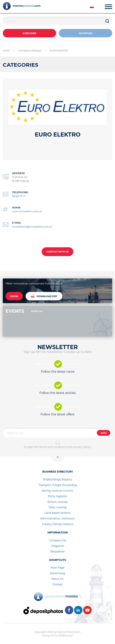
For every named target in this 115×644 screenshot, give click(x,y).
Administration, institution (58, 518)
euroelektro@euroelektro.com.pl (32, 227)
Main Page (57, 568)
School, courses (58, 502)
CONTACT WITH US (57, 252)
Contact (58, 584)
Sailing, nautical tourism (57, 491)
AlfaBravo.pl (66, 635)
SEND (104, 433)
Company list (58, 540)
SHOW (14, 296)
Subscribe (29, 33)
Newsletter (58, 552)
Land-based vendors (57, 513)
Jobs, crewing (57, 507)
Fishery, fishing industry (57, 524)
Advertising (57, 573)
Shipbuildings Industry (57, 479)
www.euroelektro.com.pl (27, 211)
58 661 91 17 (19, 196)
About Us (57, 579)
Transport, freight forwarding (58, 485)
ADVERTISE (86, 33)
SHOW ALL (37, 311)
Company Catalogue (30, 51)
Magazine (58, 546)
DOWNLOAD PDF (44, 296)
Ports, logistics (57, 496)
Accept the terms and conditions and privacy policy (57, 447)
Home (6, 51)
